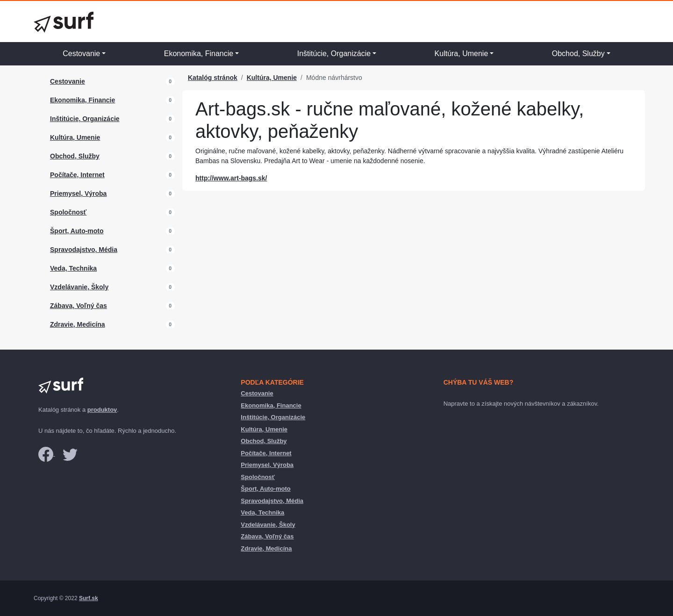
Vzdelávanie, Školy (79, 287)
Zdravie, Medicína (77, 324)
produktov (102, 410)
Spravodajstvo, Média (84, 250)
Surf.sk (89, 598)
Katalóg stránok (213, 78)
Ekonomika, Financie (199, 54)
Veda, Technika (73, 268)
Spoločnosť (68, 212)
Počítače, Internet (77, 175)
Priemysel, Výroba (78, 193)
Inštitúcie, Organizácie (334, 54)
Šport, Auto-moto (77, 231)
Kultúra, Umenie (462, 54)
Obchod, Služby (578, 54)
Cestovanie (81, 54)
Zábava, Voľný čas (79, 306)
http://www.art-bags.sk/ (231, 178)
